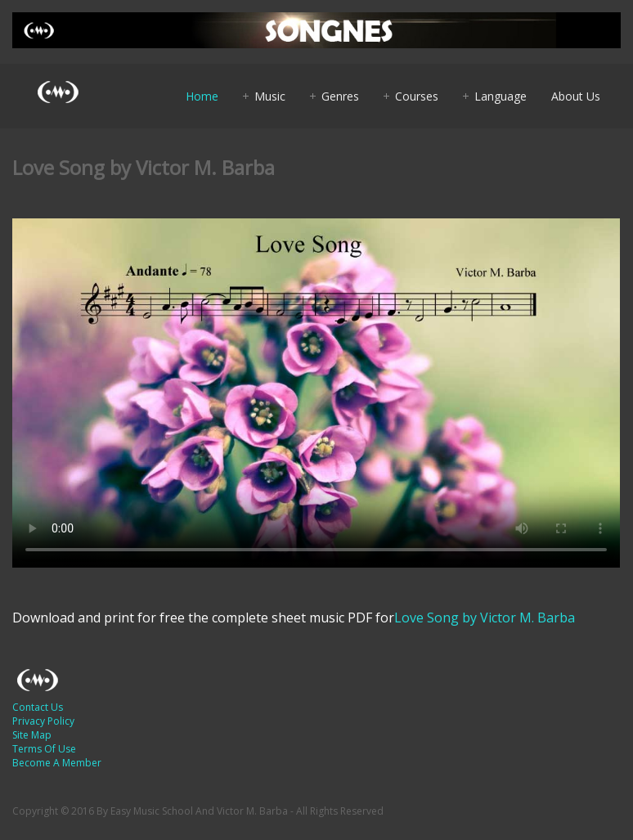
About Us (576, 96)
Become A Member (57, 763)
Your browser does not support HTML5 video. (316, 393)
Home (202, 96)
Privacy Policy (43, 721)
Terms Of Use (44, 749)
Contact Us (38, 707)
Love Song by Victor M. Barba (485, 618)
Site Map (32, 735)
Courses (417, 96)
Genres (340, 96)
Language (501, 96)
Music (270, 96)
